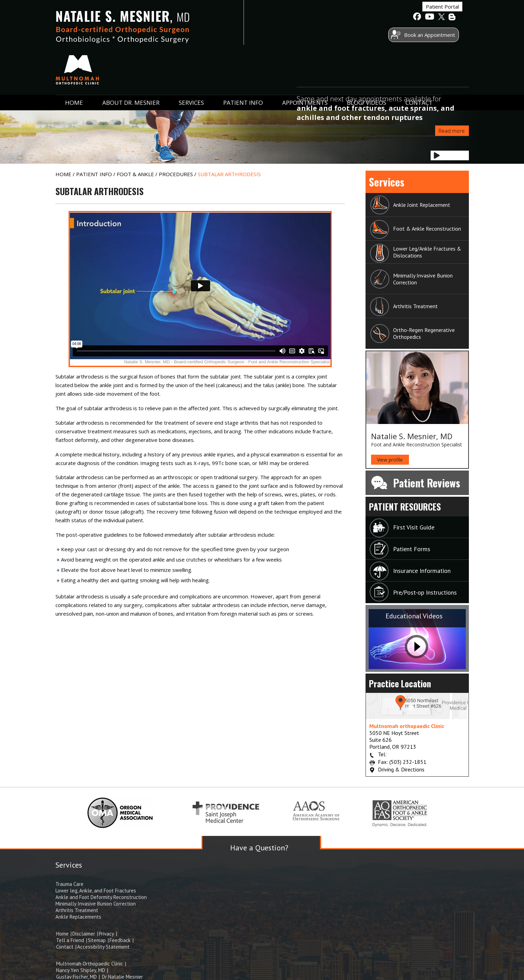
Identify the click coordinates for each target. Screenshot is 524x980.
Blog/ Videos (367, 63)
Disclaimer (84, 934)
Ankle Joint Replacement (422, 205)
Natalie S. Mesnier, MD (412, 436)
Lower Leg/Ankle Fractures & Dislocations (427, 252)
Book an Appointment (376, 36)
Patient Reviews (427, 483)
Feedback (121, 940)
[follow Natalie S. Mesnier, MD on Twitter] (441, 18)
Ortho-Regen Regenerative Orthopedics (424, 333)
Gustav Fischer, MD (76, 977)
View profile (390, 460)
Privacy (106, 934)
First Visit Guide (414, 527)
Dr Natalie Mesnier (122, 977)
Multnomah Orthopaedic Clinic (90, 964)
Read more (452, 131)
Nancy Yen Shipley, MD (81, 970)
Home (74, 63)
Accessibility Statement (103, 947)
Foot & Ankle (136, 174)
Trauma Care (69, 884)
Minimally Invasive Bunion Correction (423, 279)
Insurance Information (422, 571)
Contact (419, 63)
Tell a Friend (71, 940)
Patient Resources (405, 507)
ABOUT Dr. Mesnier (131, 63)
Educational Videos (414, 616)
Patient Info (243, 63)
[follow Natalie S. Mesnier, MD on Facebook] (417, 18)
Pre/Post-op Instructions (425, 592)
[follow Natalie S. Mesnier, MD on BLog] (452, 18)
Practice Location (400, 683)
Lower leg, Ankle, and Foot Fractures (96, 891)
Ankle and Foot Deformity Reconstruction (101, 897)
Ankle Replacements (78, 917)
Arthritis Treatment (415, 306)
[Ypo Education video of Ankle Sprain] (200, 289)
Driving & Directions (401, 769)
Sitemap (97, 940)
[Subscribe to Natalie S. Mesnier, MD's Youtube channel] (429, 18)
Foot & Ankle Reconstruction (427, 229)
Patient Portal (388, 17)
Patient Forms (412, 549)
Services (191, 63)
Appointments (305, 63)
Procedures (177, 174)
